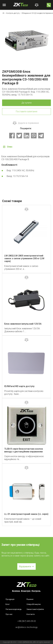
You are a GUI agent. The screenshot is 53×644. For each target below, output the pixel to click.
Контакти (31, 614)
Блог (8, 604)
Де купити (26, 103)
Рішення (30, 599)
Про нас (9, 614)
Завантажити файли (35, 609)
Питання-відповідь (14, 609)
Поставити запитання (26, 111)
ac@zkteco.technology (26, 627)
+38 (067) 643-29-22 (27, 621)
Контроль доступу (13, 13)
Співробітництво (34, 604)
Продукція (10, 599)
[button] (26, 567)
